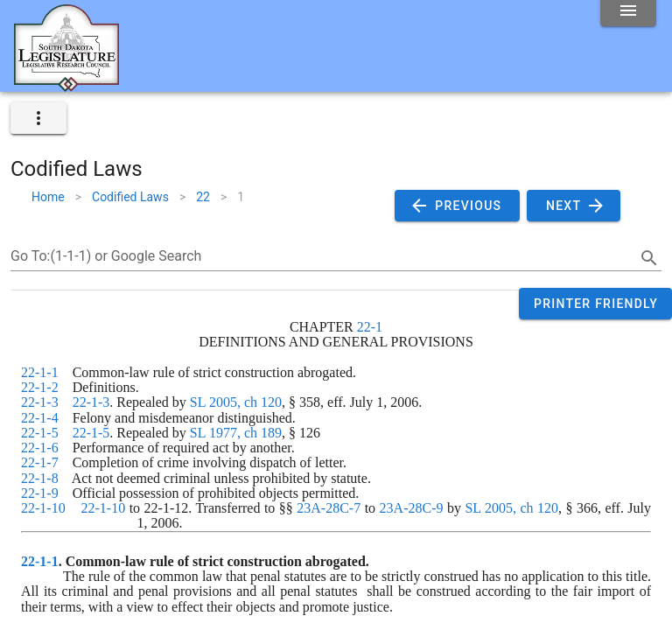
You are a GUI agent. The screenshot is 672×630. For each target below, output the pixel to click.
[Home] (66, 85)
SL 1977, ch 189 (236, 433)
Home (48, 197)
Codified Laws (130, 197)
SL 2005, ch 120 (236, 402)
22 (203, 197)
